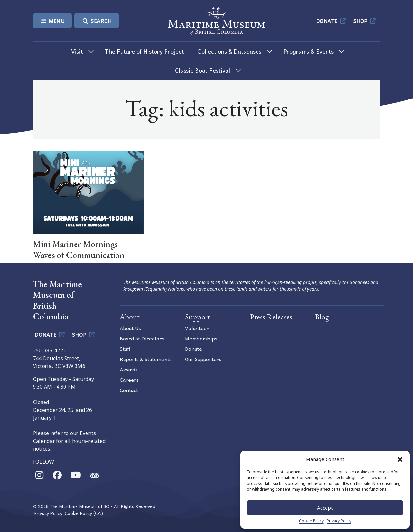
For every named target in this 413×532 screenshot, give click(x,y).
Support (198, 317)
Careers (129, 380)
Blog (322, 317)
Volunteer (197, 328)
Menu (52, 21)
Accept (325, 508)
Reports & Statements (146, 359)
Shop (365, 21)
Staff (125, 349)
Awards (129, 369)
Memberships (201, 338)
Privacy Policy (339, 521)
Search (96, 21)
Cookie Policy (311, 521)
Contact (129, 390)
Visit (77, 51)
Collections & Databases (229, 51)
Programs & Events (308, 51)
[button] (400, 459)
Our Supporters (203, 359)
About (130, 317)
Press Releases (271, 317)
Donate (332, 21)
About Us (130, 328)
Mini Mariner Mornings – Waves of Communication (79, 249)
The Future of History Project (144, 51)
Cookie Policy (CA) (84, 513)
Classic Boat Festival (202, 70)
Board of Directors (142, 338)
